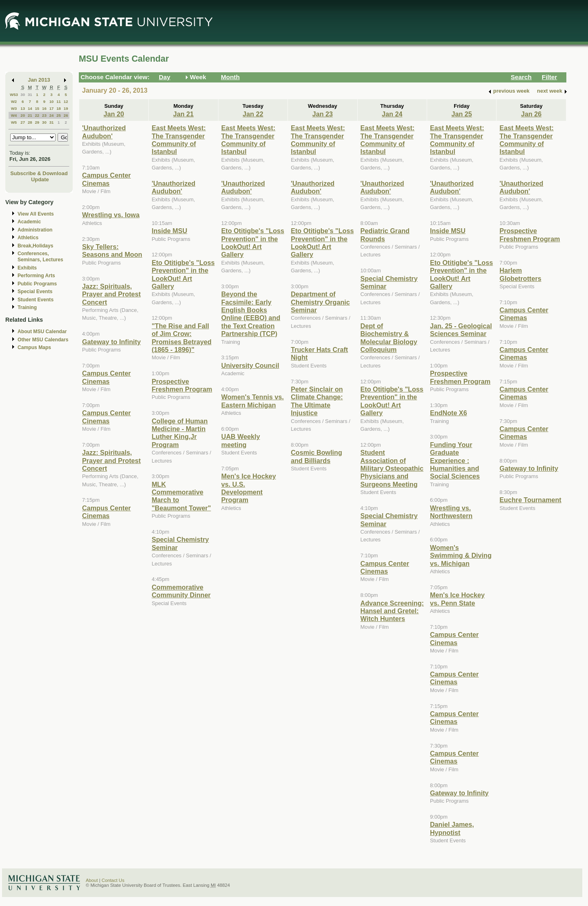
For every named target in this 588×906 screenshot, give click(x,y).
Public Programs (37, 284)
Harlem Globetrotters (520, 274)
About (92, 880)
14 (30, 108)
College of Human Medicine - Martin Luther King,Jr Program (179, 433)
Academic (29, 222)
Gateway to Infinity (111, 342)
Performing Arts (36, 276)
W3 (14, 108)
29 (37, 122)
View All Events (36, 214)
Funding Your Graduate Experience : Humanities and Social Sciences (455, 461)
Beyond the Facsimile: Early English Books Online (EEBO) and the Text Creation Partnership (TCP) (251, 314)
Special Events (35, 292)
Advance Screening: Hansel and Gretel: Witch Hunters (392, 611)
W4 (14, 115)
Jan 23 (323, 114)
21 (30, 115)
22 (37, 115)
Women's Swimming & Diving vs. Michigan (461, 555)
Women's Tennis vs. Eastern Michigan (253, 401)
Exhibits (27, 268)
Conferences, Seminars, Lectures (40, 257)
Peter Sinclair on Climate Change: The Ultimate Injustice (317, 401)
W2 (14, 101)
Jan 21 (183, 114)
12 (66, 101)
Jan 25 (461, 114)
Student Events (36, 300)
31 (30, 95)
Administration (35, 230)
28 (30, 122)
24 (52, 115)
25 (59, 115)
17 (52, 108)
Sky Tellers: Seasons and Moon (112, 250)
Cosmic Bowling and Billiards (316, 456)
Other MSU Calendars (43, 340)
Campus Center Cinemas (106, 179)
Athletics (28, 238)
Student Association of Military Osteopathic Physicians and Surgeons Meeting (392, 468)
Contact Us (113, 880)
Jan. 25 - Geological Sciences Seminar (461, 330)
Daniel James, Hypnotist (452, 828)
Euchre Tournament (530, 500)
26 (66, 115)
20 (23, 115)
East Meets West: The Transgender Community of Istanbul (179, 140)
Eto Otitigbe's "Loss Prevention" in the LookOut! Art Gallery (183, 274)
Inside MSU (169, 231)
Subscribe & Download (39, 173)
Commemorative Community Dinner (181, 591)
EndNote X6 (449, 413)
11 (59, 101)
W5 (14, 122)
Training (27, 307)
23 (44, 115)
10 (52, 101)
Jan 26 (531, 114)
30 (23, 95)
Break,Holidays (36, 246)
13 (23, 108)
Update (40, 179)
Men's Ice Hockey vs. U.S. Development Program (249, 488)
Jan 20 (114, 114)
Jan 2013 (39, 80)
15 (37, 108)
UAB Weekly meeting (241, 440)
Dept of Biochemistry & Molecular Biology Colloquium (389, 338)
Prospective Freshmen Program (182, 385)
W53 (14, 95)
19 (66, 108)
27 (23, 122)
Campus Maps (34, 347)
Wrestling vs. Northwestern (451, 512)
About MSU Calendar (42, 332)
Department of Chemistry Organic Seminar (320, 302)
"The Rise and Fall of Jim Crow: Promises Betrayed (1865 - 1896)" (181, 338)
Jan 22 (253, 114)
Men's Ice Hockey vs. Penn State (457, 599)
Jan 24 (392, 114)
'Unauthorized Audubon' (104, 132)
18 (59, 108)
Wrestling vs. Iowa (111, 215)
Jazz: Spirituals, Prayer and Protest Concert (111, 294)
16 (44, 108)
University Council (250, 365)
